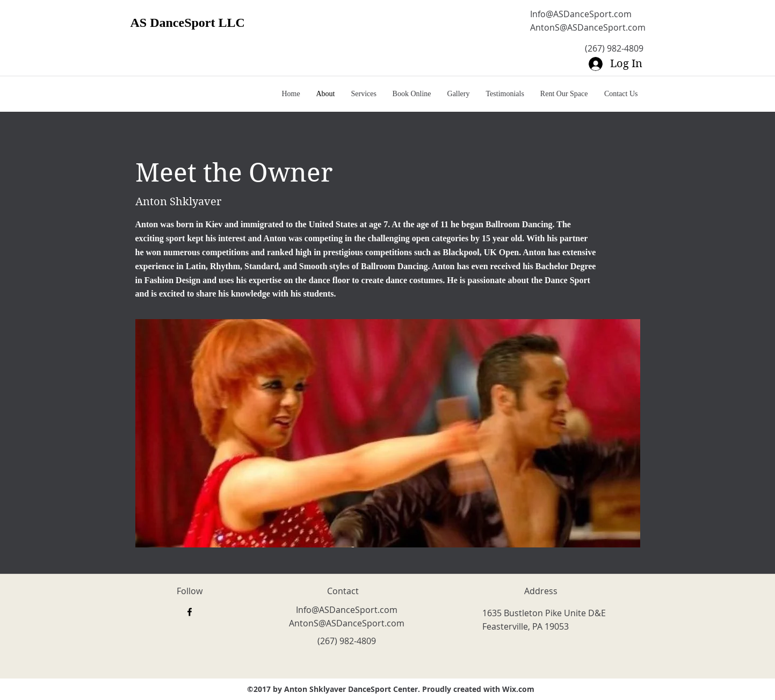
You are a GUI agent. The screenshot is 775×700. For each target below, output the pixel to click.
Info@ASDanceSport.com (581, 14)
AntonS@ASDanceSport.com (588, 27)
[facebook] (190, 612)
